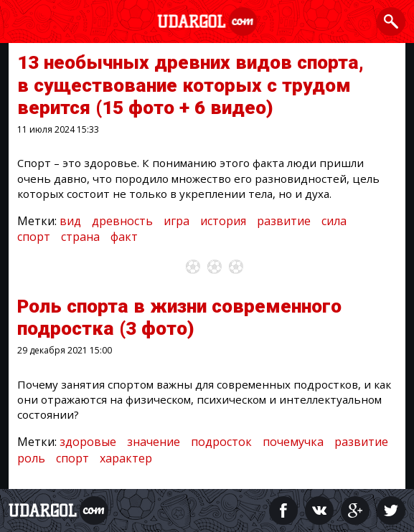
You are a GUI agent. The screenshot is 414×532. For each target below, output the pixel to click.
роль (31, 458)
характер (126, 458)
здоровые (88, 442)
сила (334, 221)
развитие (284, 221)
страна (80, 237)
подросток (221, 442)
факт (124, 237)
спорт (34, 237)
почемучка (293, 442)
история (223, 221)
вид (70, 221)
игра (177, 221)
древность (122, 221)
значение (154, 442)
